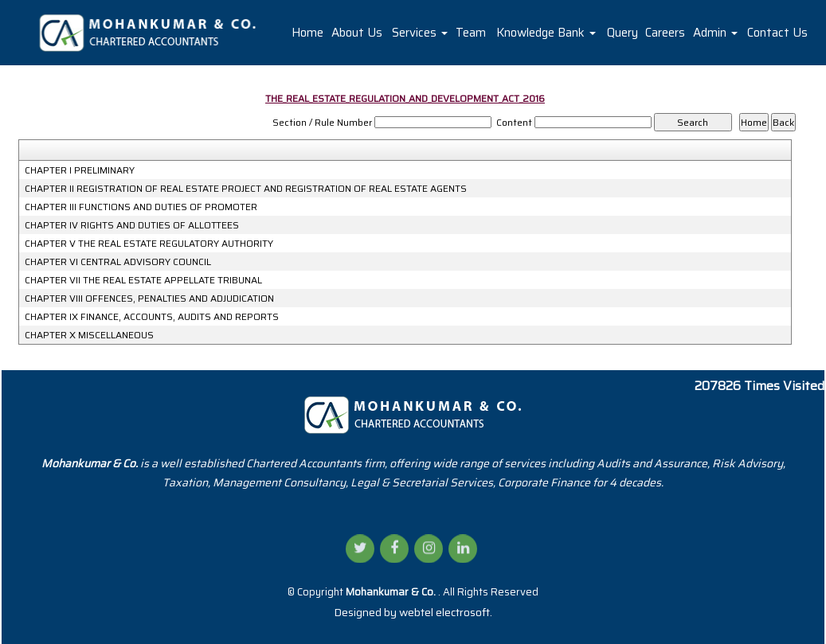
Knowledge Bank (546, 33)
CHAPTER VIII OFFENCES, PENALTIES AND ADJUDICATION (149, 299)
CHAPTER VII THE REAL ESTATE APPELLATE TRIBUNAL (143, 280)
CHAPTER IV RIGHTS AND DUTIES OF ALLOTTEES (132, 225)
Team (471, 33)
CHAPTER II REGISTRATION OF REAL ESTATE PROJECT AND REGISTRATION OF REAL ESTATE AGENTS (246, 189)
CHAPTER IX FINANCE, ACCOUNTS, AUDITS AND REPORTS (152, 317)
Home (307, 33)
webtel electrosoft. (446, 612)
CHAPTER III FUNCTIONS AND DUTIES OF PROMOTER (141, 207)
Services (420, 33)
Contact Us (777, 33)
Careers (665, 33)
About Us (357, 33)
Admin (715, 33)
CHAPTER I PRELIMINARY (80, 170)
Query (622, 33)
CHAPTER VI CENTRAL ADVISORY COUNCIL (118, 262)
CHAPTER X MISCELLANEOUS (89, 335)
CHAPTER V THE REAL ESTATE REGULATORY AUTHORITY (149, 244)
